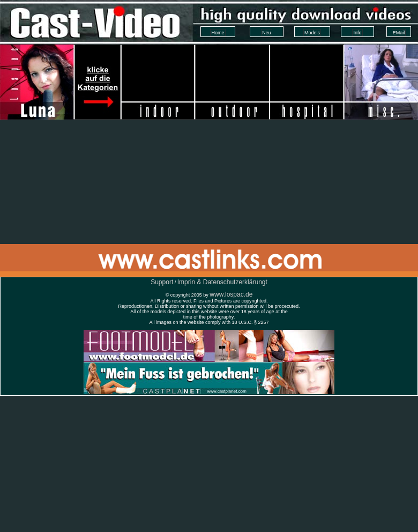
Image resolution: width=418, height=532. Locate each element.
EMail (399, 33)
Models (312, 33)
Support (162, 282)
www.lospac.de (231, 294)
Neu (267, 33)
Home (218, 33)
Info (357, 33)
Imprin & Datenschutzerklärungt (222, 282)
